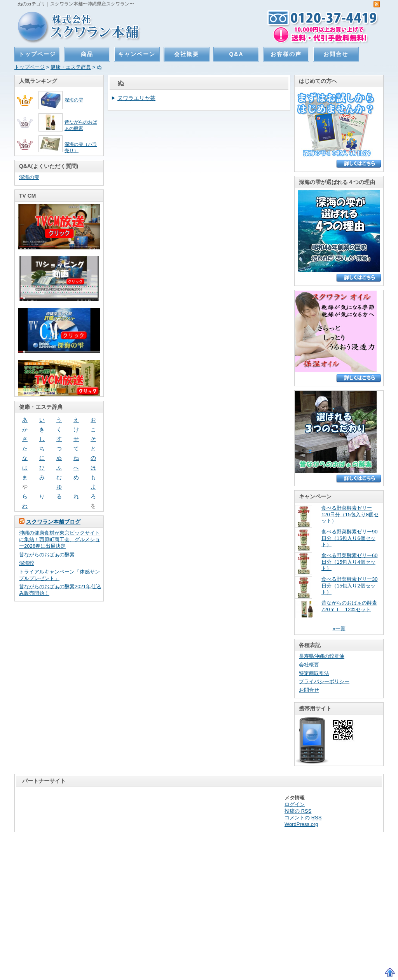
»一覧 (339, 628)
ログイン (295, 804)
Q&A (237, 54)
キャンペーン (137, 54)
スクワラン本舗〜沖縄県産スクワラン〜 (75, 26)
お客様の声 (286, 54)
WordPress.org (301, 824)
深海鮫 (27, 563)
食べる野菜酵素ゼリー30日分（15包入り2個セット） (349, 586)
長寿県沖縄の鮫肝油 (322, 656)
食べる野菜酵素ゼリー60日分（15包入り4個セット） (349, 562)
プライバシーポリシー (324, 681)
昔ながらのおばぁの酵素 (47, 555)
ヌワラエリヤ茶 (136, 98)
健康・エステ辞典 (71, 67)
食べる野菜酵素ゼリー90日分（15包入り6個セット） (349, 538)
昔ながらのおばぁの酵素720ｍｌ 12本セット (349, 606)
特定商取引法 (314, 673)
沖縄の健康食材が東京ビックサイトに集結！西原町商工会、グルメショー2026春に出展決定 (59, 539)
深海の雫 (74, 100)
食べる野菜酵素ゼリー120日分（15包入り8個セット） (350, 515)
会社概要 (187, 54)
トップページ (37, 54)
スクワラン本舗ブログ (53, 522)
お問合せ (336, 54)
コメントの (303, 818)
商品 (87, 54)
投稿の (298, 811)
